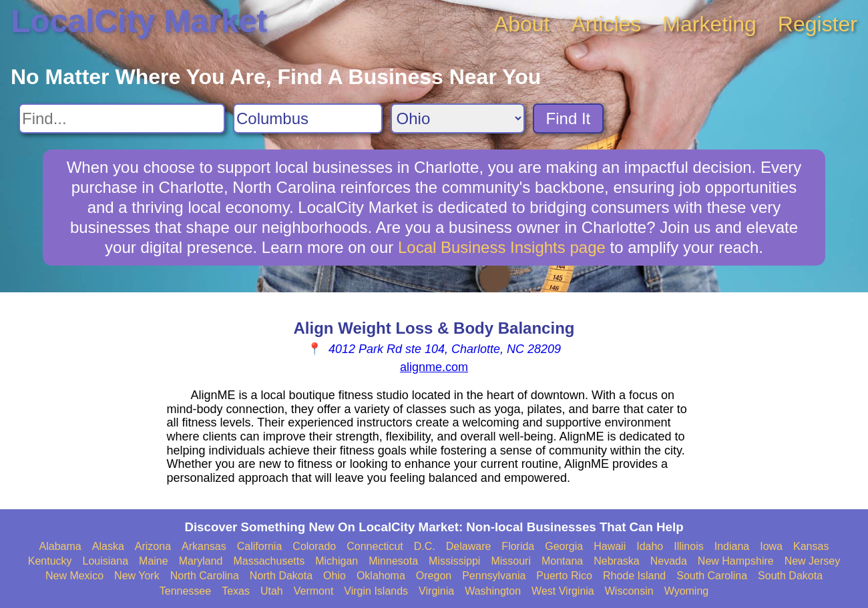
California (260, 546)
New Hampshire (736, 561)
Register (818, 24)
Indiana (732, 546)
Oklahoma (381, 576)
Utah (272, 591)
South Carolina (712, 576)
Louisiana (106, 561)
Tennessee (185, 591)
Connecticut (375, 546)
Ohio (335, 576)
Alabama (60, 546)
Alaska (108, 546)
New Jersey (813, 561)
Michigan (337, 561)
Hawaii (610, 546)
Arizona (153, 546)
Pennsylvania (494, 576)
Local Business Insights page (502, 247)
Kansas (811, 546)
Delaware (469, 546)
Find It (569, 118)
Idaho (650, 546)
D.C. (425, 546)
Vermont (314, 591)
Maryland (201, 561)
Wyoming (687, 591)
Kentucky (50, 561)
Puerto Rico (564, 576)
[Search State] (458, 118)
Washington (493, 591)
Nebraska (616, 561)
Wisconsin (629, 591)
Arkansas (204, 546)
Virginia (436, 591)
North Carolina (205, 576)
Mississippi (454, 561)
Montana (562, 561)
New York (137, 576)
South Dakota (790, 576)
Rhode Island (634, 576)
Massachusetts (269, 561)
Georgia (564, 546)
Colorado (314, 546)
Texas (236, 591)
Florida (518, 546)
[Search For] (122, 118)
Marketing (709, 24)
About (522, 24)
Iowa (771, 546)
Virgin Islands (376, 591)
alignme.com (434, 367)
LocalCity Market (139, 21)
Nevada (669, 561)
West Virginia (563, 591)
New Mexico (74, 576)
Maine (154, 561)
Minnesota (393, 561)
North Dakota (281, 576)
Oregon (434, 576)
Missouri (511, 561)
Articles (606, 24)
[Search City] (308, 118)
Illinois (688, 546)
